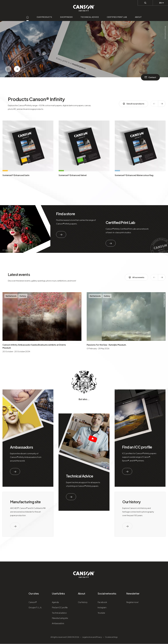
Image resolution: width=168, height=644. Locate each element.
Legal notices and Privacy (92, 637)
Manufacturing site (25, 502)
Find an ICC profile (137, 447)
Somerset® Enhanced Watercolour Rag (134, 175)
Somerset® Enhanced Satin (16, 175)
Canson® (33, 602)
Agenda (55, 602)
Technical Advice (80, 476)
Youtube (101, 613)
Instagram (102, 607)
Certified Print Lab (117, 17)
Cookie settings (111, 637)
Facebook (102, 602)
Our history (131, 502)
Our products (44, 17)
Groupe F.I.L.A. (35, 607)
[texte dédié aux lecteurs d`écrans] (17, 69)
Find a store (66, 214)
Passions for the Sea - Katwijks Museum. (107, 345)
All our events (136, 277)
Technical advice (90, 17)
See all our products (133, 104)
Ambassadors (21, 447)
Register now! (132, 602)
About (138, 17)
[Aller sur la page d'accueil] (28, 17)
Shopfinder (66, 17)
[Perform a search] (145, 3)
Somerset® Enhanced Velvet (73, 175)
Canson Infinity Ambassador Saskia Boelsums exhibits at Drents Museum (34, 346)
